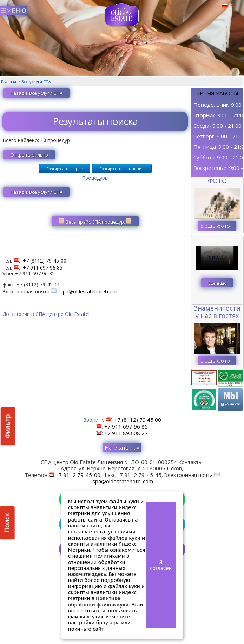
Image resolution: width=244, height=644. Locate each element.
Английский (233, 6)
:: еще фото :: (217, 226)
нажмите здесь (87, 574)
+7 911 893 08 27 (126, 433)
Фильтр (8, 426)
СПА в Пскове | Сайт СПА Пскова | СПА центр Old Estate (122, 15)
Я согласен (161, 565)
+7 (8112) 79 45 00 (138, 420)
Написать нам (122, 447)
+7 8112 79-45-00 (78, 475)
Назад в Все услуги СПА (36, 93)
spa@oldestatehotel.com (89, 291)
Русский (225, 6)
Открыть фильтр (29, 155)
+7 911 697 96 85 (43, 268)
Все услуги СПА (36, 82)
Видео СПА (217, 239)
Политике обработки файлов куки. (99, 601)
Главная (9, 82)
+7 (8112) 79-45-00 (45, 261)
